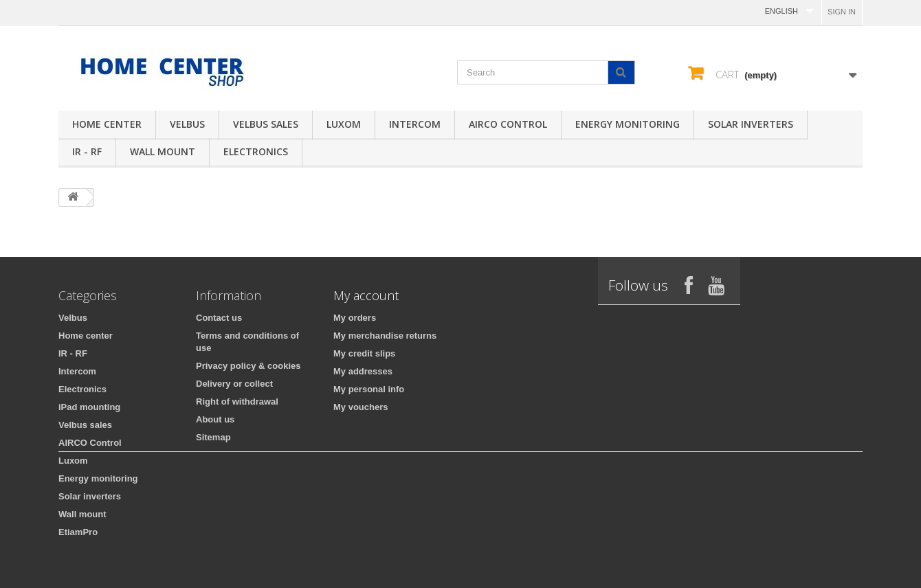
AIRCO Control (508, 124)
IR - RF (87, 151)
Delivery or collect (234, 384)
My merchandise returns (385, 336)
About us (215, 419)
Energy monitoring (628, 124)
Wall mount (163, 151)
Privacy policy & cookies (248, 366)
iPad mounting (89, 407)
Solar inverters (751, 124)
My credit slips (364, 353)
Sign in (842, 12)
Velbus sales (266, 124)
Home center (107, 124)
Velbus (187, 124)
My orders (355, 318)
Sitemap (213, 437)
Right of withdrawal (237, 402)
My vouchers (360, 407)
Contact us (219, 318)
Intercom (415, 124)
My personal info (369, 389)
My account (366, 295)
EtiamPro (78, 532)
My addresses (363, 371)
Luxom (344, 124)
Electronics (256, 151)
